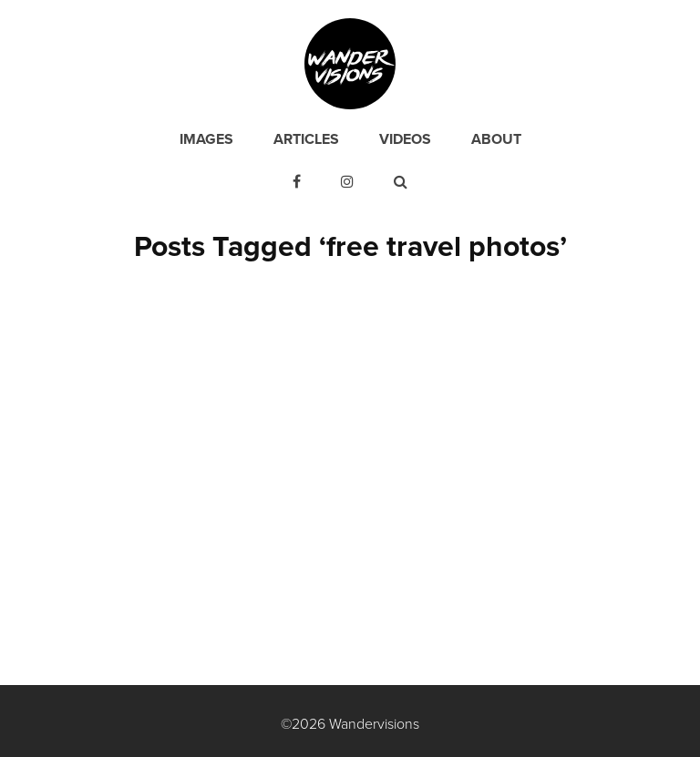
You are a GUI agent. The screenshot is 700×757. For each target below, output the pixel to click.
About (496, 139)
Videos (405, 139)
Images (206, 139)
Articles (306, 139)
